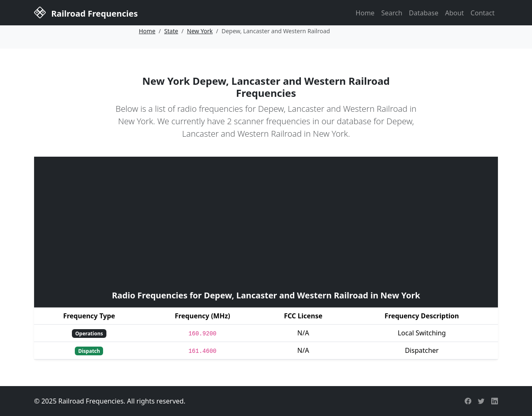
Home (365, 13)
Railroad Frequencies (86, 12)
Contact (483, 13)
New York (200, 31)
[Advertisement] (266, 222)
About (454, 13)
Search (392, 13)
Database (424, 13)
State (171, 31)
